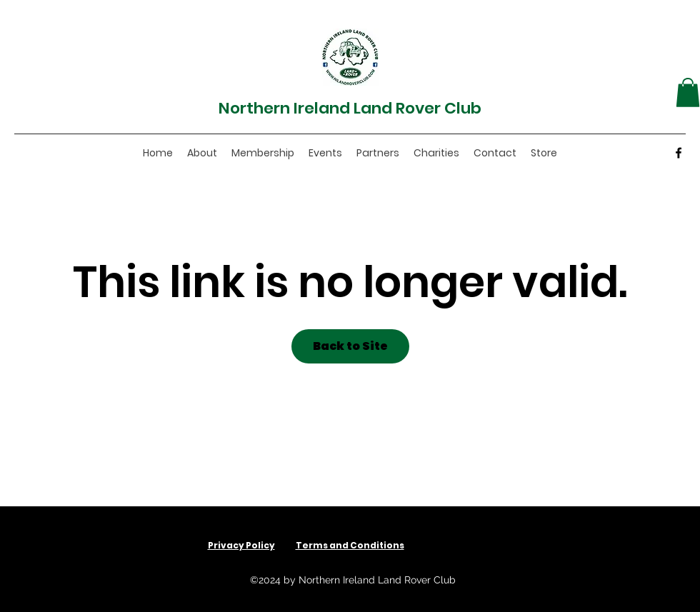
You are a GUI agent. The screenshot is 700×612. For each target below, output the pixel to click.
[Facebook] (679, 153)
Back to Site (350, 346)
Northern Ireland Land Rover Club (350, 108)
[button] (688, 92)
